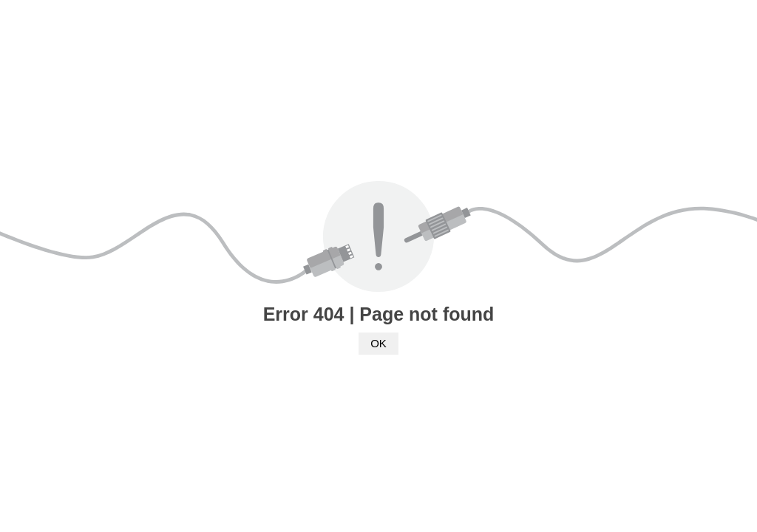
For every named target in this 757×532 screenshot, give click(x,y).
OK (378, 343)
